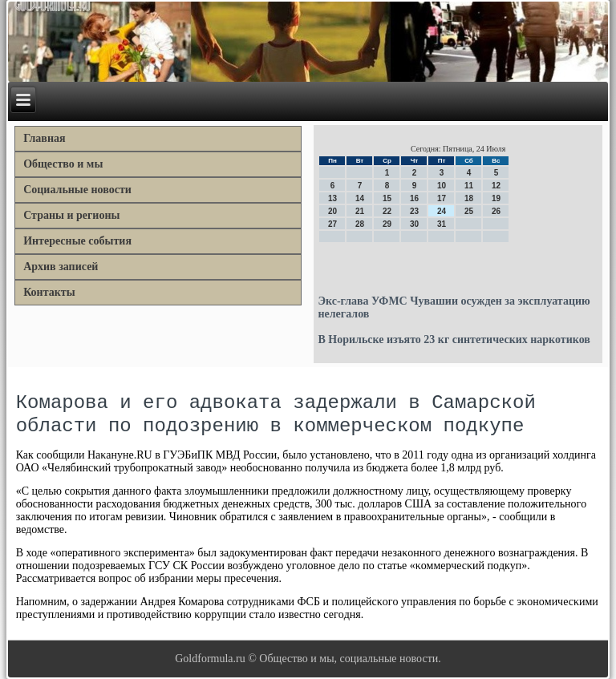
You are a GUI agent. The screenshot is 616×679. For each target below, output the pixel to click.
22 (387, 211)
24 (442, 211)
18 (469, 198)
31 (442, 224)
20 (332, 211)
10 (442, 186)
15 (387, 198)
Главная (44, 138)
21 (360, 211)
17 (442, 198)
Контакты (49, 292)
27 (332, 224)
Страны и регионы (71, 215)
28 (360, 224)
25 (469, 211)
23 (414, 211)
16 (414, 198)
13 (332, 198)
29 (387, 224)
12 (496, 186)
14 (360, 198)
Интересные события (77, 241)
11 (469, 186)
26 (496, 211)
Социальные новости (77, 190)
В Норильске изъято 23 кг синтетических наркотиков (454, 339)
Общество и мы (63, 164)
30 (414, 224)
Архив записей (61, 267)
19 (496, 198)
